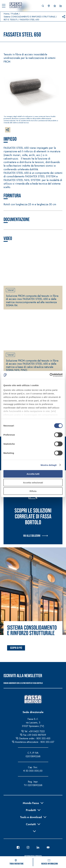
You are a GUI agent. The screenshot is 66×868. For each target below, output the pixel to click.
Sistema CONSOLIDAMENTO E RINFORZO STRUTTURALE (30, 17)
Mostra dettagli (49, 465)
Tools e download (31, 817)
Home (6, 14)
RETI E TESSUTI (11, 20)
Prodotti (15, 14)
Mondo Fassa (31, 803)
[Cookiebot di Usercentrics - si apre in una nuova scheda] (50, 375)
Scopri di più (16, 648)
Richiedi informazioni (50, 862)
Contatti (31, 824)
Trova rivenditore (16, 862)
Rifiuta (33, 491)
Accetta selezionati (33, 482)
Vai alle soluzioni (32, 536)
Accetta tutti (33, 474)
